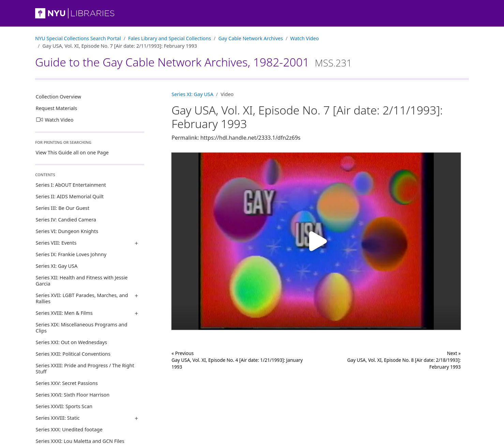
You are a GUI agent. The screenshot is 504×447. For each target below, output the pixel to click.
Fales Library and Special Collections (170, 38)
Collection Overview (58, 97)
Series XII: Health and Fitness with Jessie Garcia (82, 281)
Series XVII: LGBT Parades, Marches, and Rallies (82, 298)
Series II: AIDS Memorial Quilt (70, 196)
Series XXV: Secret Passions (67, 383)
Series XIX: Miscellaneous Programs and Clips (82, 328)
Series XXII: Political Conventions (73, 354)
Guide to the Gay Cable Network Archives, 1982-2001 (194, 62)
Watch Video (305, 38)
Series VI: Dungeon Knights (67, 231)
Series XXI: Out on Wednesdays (71, 342)
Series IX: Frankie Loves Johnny (71, 254)
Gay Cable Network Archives (251, 38)
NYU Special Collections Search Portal (78, 38)
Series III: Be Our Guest (63, 208)
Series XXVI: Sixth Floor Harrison (73, 395)
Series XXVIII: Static (58, 418)
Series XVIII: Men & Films (64, 313)
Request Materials (57, 108)
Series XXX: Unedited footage (69, 429)
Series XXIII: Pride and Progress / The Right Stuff (85, 368)
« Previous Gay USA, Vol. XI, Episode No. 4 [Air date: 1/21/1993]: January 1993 (237, 360)
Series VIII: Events (56, 243)
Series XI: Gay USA (57, 266)
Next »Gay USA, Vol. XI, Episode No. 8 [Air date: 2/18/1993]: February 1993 (404, 360)
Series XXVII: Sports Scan (64, 406)
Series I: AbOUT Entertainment (71, 185)
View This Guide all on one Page (72, 152)
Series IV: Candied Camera (66, 220)
